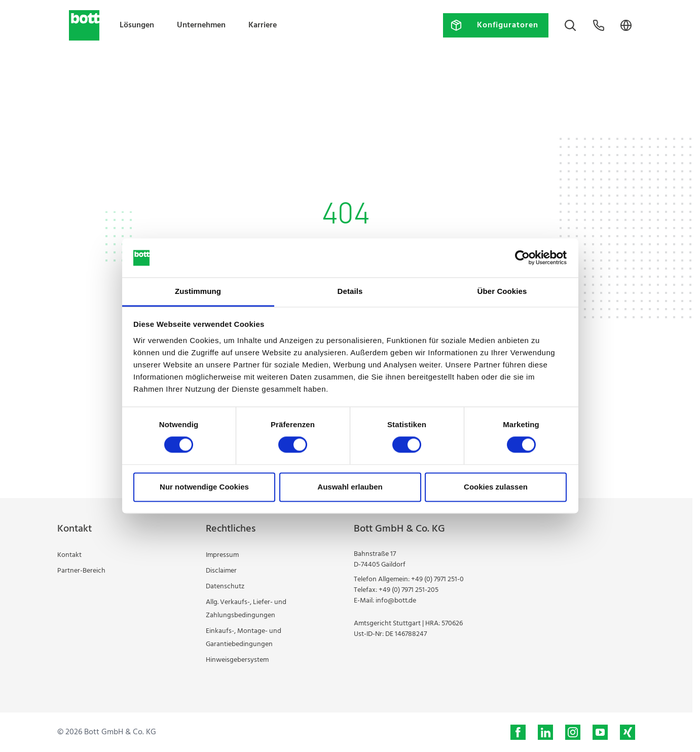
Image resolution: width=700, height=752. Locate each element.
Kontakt (69, 555)
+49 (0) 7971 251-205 (409, 590)
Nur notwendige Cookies (204, 487)
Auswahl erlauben (350, 487)
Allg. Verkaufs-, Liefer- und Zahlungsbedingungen (246, 609)
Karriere (263, 25)
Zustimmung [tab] (198, 291)
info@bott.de (396, 601)
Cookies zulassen (496, 487)
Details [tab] (350, 291)
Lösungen (137, 25)
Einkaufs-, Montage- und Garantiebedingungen (244, 638)
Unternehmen (201, 25)
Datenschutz (225, 587)
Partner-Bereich (81, 571)
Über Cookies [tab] (502, 291)
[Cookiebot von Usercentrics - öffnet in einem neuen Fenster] (522, 258)
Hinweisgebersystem (237, 660)
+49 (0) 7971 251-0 (437, 579)
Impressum (222, 555)
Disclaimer (221, 571)
